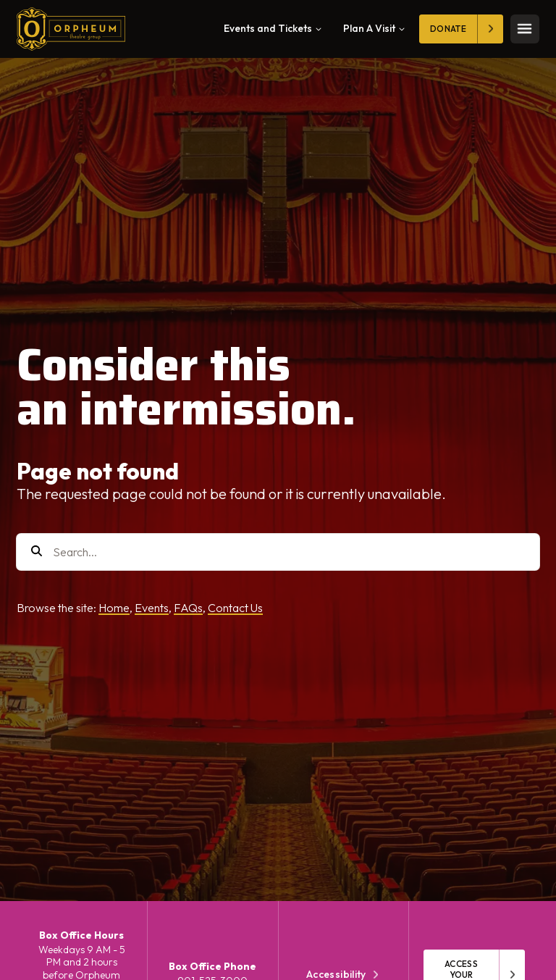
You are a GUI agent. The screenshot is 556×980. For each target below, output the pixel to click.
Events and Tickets (273, 28)
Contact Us (235, 608)
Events (152, 608)
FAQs (188, 608)
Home (114, 608)
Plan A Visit (374, 28)
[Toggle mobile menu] (525, 29)
